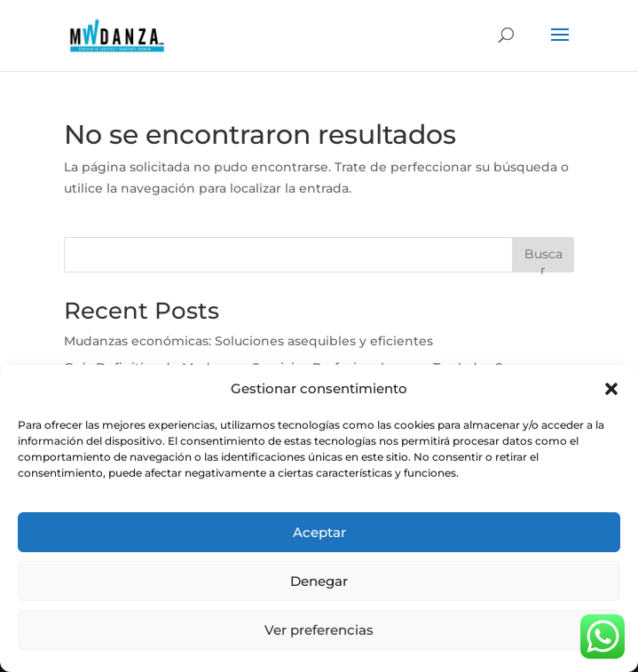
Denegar (319, 581)
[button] (611, 389)
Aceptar (319, 532)
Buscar (543, 259)
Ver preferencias (319, 630)
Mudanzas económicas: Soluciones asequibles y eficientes (248, 341)
